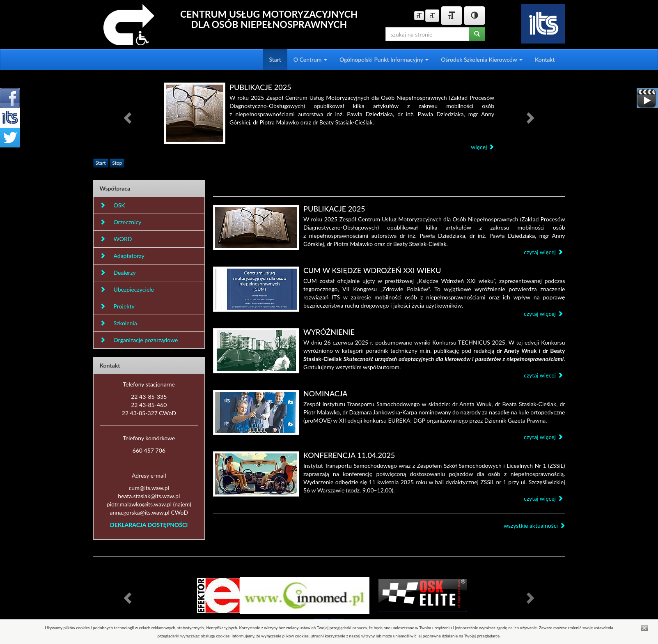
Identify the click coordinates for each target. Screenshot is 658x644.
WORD (116, 239)
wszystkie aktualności (534, 526)
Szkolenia (118, 323)
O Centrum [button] (310, 59)
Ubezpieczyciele (127, 289)
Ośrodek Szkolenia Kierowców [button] (482, 59)
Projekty (117, 306)
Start (275, 59)
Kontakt (545, 59)
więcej (483, 147)
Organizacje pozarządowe (139, 340)
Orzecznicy (121, 222)
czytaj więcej (543, 252)
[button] (129, 117)
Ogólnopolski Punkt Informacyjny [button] (384, 59)
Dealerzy (118, 273)
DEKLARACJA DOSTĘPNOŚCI (149, 525)
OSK (112, 205)
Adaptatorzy (122, 256)
